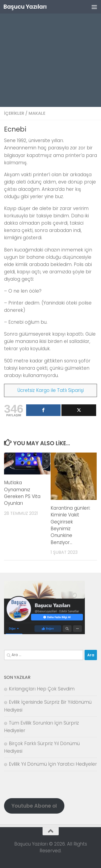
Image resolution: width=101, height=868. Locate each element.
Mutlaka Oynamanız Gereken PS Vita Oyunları (22, 493)
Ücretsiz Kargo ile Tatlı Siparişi (51, 390)
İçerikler (14, 113)
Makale (37, 113)
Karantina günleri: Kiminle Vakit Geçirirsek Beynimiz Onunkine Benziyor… (70, 525)
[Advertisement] (50, 53)
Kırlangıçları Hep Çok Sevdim (42, 689)
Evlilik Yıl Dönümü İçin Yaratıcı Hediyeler (53, 764)
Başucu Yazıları (25, 7)
